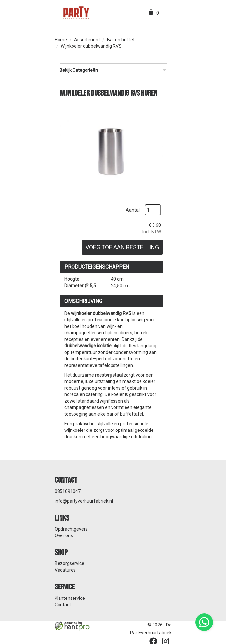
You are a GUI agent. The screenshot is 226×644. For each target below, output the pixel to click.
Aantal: (133, 209)
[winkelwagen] (151, 13)
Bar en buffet (121, 40)
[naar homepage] (76, 12)
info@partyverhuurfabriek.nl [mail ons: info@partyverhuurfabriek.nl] (84, 500)
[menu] (165, 13)
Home (61, 40)
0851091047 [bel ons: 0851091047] (68, 490)
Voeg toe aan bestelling (122, 246)
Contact (63, 604)
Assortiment (87, 40)
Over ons (64, 535)
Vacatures (65, 569)
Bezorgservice (69, 563)
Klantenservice (70, 597)
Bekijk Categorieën (113, 70)
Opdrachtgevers (71, 528)
